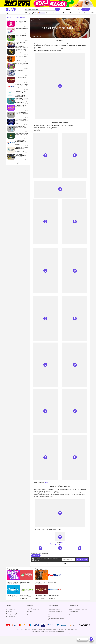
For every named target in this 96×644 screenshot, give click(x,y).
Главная (32, 16)
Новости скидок (57, 13)
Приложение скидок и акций (75, 615)
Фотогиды (35, 20)
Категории (11, 13)
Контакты (29, 615)
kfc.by (62, 542)
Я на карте (42, 13)
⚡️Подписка (72, 13)
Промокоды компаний (40, 16)
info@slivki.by (9, 611)
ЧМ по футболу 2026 (30, 13)
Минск (68, 9)
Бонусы (50, 620)
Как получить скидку (74, 611)
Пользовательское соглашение (34, 613)
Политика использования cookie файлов (78, 608)
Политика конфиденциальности (55, 608)
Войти (86, 9)
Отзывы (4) (36, 556)
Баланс (65, 13)
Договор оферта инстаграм (54, 610)
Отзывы (71, 613)
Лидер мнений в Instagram (33, 610)
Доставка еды (19, 13)
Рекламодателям (31, 608)
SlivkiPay (79, 13)
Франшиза (29, 611)
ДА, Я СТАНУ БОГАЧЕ (82, 559)
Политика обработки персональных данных (79, 610)
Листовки (49, 13)
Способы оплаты (52, 613)
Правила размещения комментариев (56, 618)
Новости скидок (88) (16, 17)
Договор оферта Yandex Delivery (55, 611)
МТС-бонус (86, 13)
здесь (47, 482)
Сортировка (11, 20)
